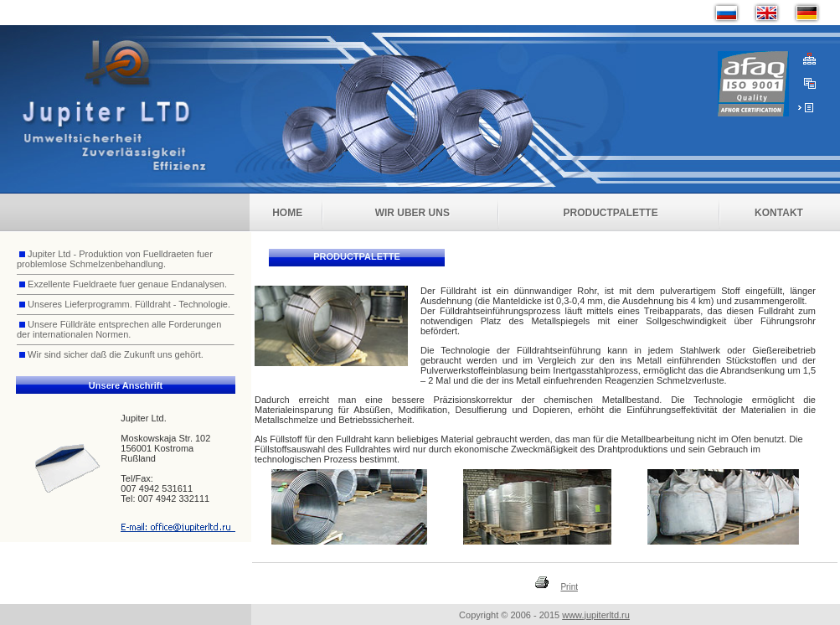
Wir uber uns (412, 213)
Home (287, 213)
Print (569, 587)
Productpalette (611, 213)
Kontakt (779, 213)
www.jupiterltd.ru (596, 615)
